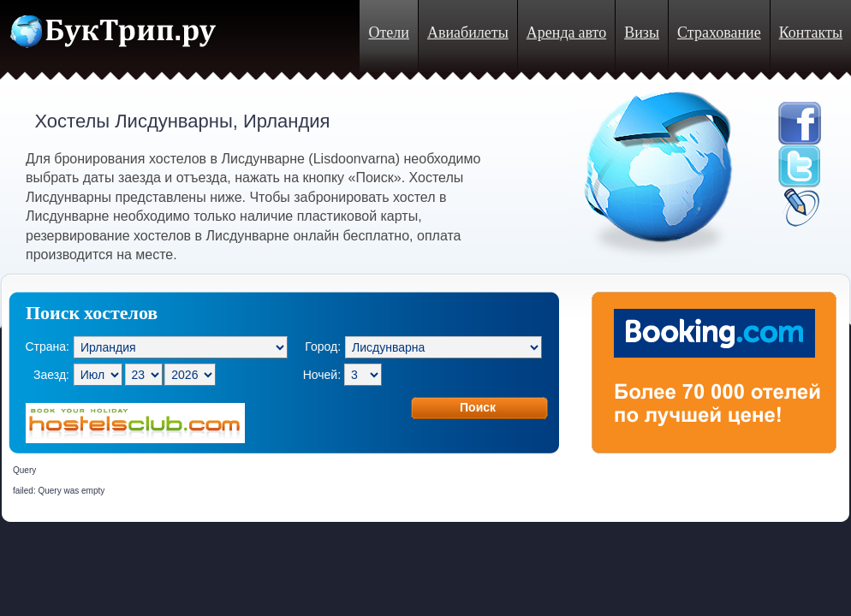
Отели (388, 33)
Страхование (719, 33)
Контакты (811, 33)
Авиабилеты (468, 33)
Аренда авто (566, 33)
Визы (642, 33)
